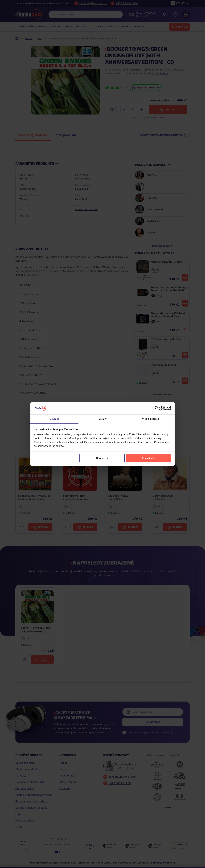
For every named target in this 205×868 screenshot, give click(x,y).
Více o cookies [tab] (151, 419)
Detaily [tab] (102, 419)
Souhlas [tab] (54, 419)
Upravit (102, 458)
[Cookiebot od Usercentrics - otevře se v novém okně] (157, 408)
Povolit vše (148, 458)
